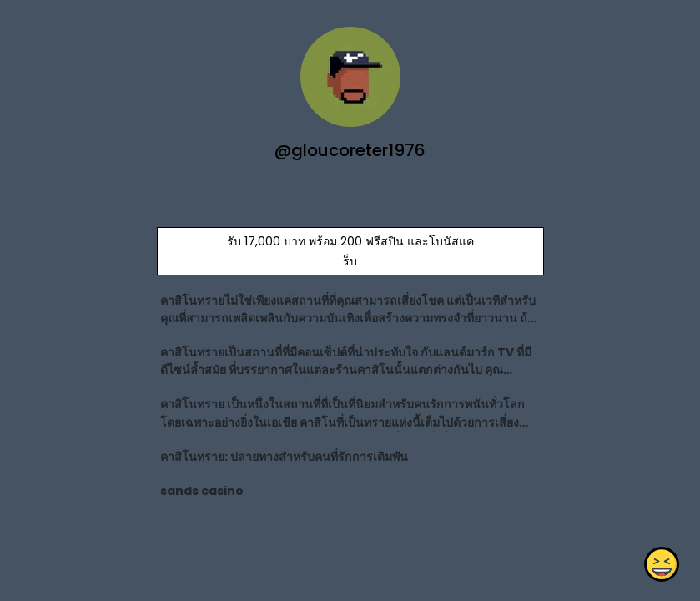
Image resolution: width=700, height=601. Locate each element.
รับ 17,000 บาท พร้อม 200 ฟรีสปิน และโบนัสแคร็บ (350, 251)
